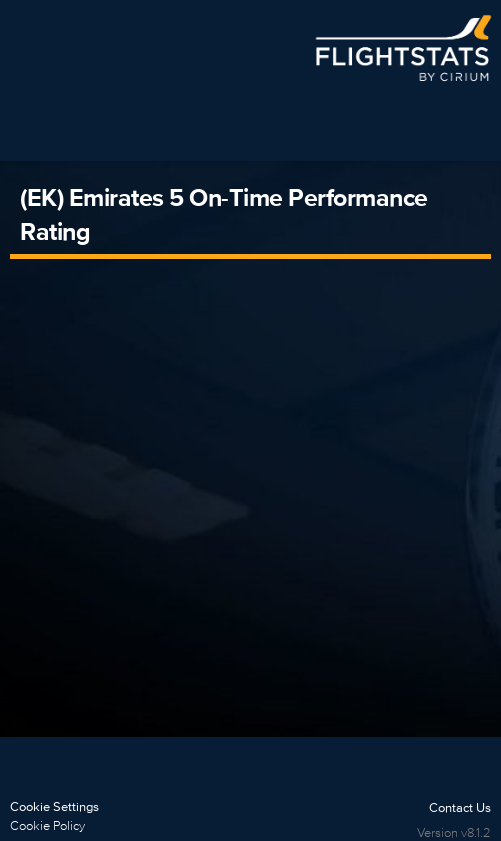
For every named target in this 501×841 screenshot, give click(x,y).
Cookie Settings (54, 806)
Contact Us (460, 807)
